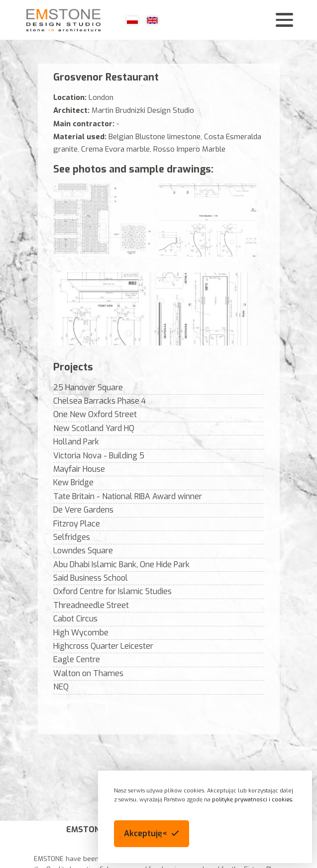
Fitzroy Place (77, 524)
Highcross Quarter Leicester (103, 646)
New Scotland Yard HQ (94, 428)
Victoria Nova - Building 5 (99, 456)
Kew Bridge (73, 482)
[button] (152, 834)
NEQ (61, 687)
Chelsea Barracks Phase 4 (100, 401)
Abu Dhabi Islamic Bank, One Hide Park (121, 564)
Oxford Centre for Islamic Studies (112, 591)
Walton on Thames (88, 673)
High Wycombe (81, 633)
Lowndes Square (83, 551)
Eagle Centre (77, 659)
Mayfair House (79, 469)
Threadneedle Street (91, 605)
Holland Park (76, 442)
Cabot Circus (75, 619)
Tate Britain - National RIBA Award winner (128, 496)
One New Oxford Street (95, 414)
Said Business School (91, 578)
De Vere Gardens (83, 510)
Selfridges (72, 537)
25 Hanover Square (88, 388)
